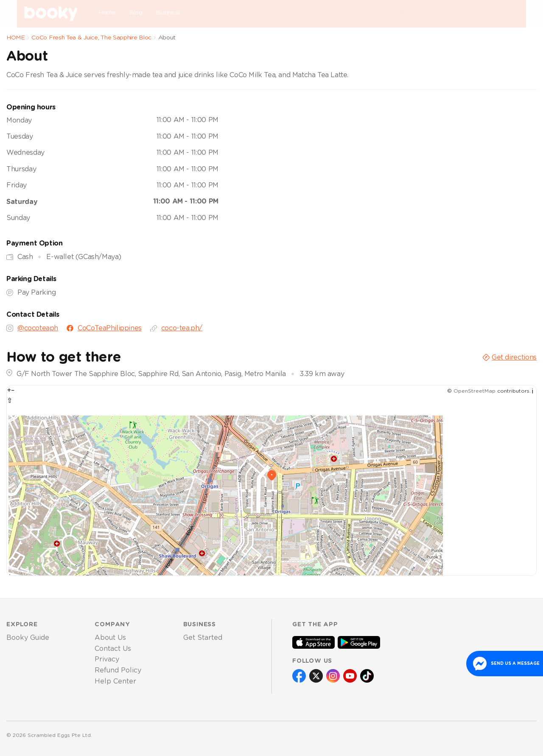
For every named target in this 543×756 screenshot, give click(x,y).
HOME (16, 38)
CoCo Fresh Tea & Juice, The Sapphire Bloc (91, 38)
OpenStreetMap (474, 391)
